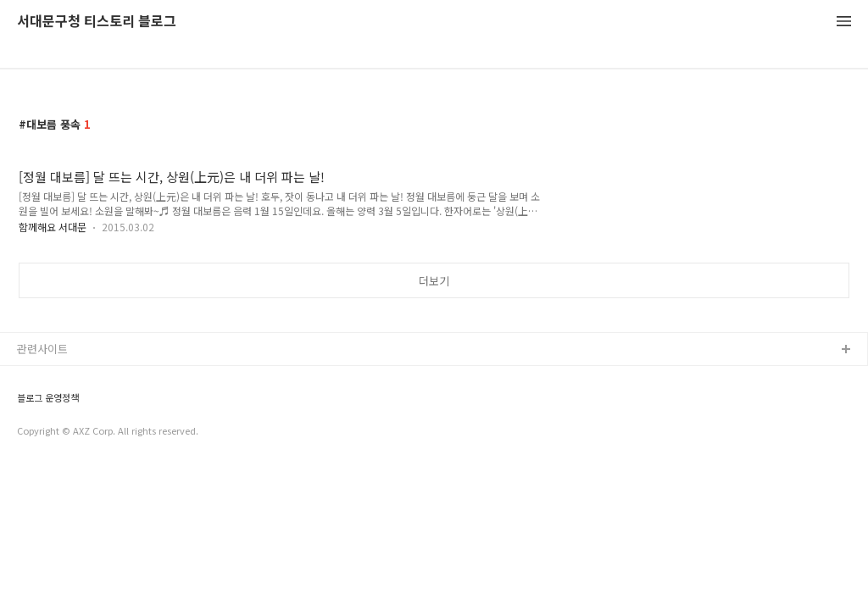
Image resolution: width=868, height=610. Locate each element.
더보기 (434, 281)
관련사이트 (42, 349)
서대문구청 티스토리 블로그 (97, 22)
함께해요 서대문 (53, 227)
